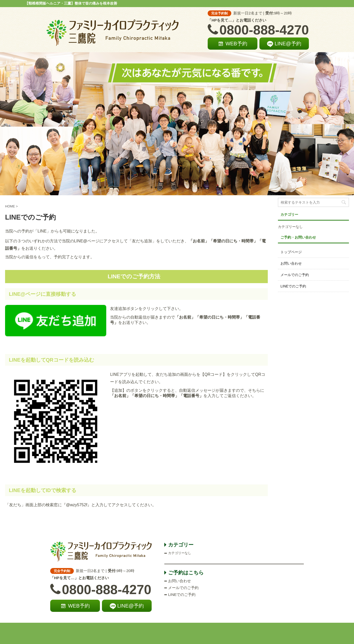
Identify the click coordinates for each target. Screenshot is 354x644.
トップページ (291, 252)
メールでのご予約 (295, 275)
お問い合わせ (291, 263)
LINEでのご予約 (293, 286)
